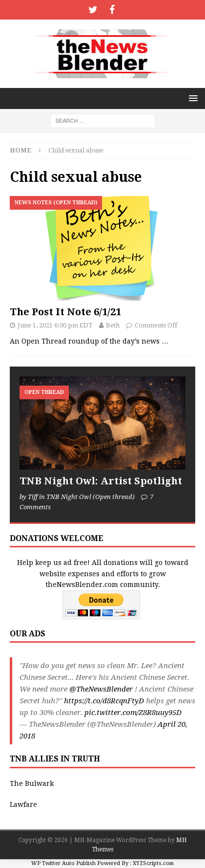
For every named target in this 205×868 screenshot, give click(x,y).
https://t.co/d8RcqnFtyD (104, 701)
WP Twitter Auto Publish (63, 863)
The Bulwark (32, 783)
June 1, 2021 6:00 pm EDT (55, 325)
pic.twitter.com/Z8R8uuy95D (133, 713)
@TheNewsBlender (101, 689)
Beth (113, 325)
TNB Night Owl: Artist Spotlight (101, 481)
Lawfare (23, 804)
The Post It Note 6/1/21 (65, 312)
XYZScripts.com (153, 863)
